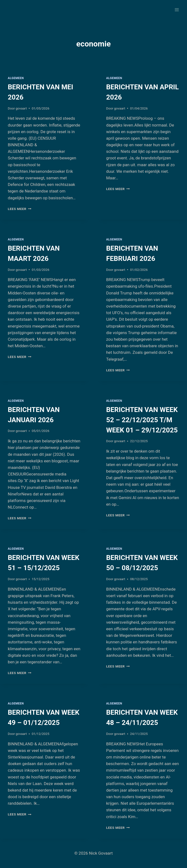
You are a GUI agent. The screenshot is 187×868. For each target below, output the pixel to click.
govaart (21, 108)
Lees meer (20, 209)
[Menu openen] (177, 10)
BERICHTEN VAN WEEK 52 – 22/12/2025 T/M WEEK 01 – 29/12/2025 (142, 420)
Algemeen (16, 78)
